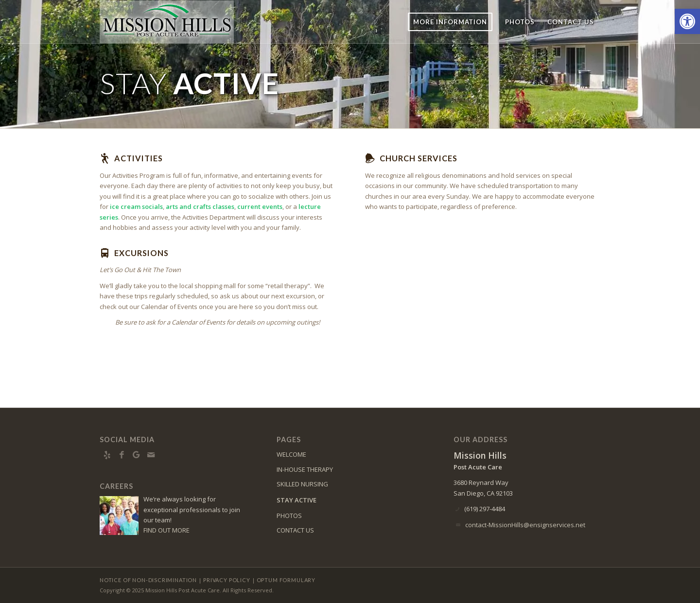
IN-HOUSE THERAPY (305, 469)
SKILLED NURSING (302, 484)
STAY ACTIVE (297, 500)
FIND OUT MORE (166, 530)
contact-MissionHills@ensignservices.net (525, 525)
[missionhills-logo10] (167, 22)
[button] (687, 21)
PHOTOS (289, 516)
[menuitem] (450, 22)
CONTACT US (295, 530)
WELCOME (291, 454)
